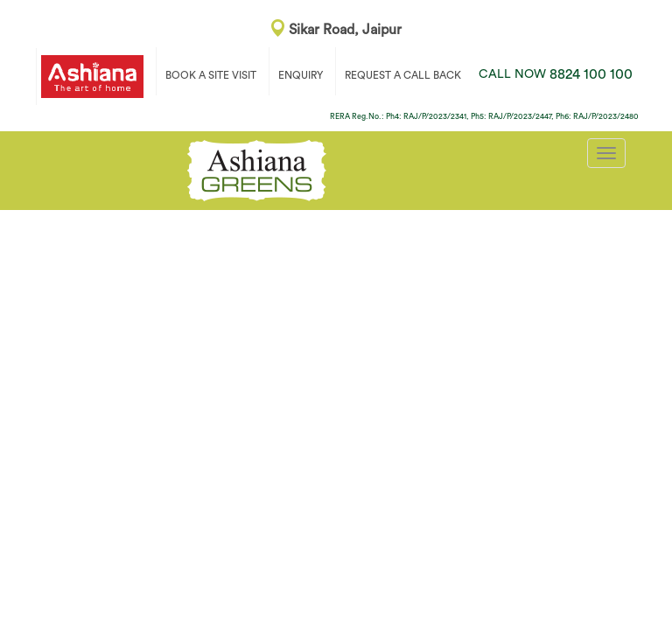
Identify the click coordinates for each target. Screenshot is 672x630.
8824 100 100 (556, 74)
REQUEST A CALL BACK (403, 75)
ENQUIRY (301, 75)
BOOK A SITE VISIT (211, 75)
